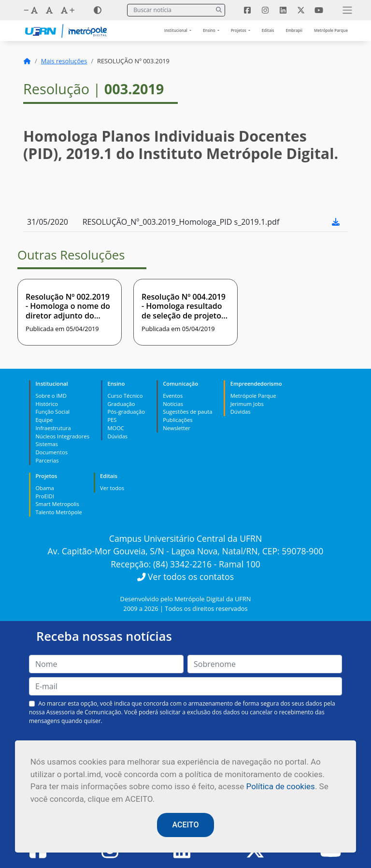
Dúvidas (117, 436)
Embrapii (294, 30)
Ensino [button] (210, 30)
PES (112, 420)
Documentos (51, 452)
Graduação (121, 404)
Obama (44, 488)
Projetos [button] (239, 30)
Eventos (173, 396)
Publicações (178, 420)
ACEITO (186, 825)
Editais (268, 30)
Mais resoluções (64, 61)
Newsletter (177, 428)
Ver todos (112, 488)
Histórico (47, 404)
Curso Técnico (125, 396)
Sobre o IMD (51, 396)
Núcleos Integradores (62, 436)
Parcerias (47, 460)
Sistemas (46, 444)
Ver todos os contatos (185, 577)
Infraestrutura (53, 428)
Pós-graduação (126, 412)
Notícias (173, 404)
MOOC (116, 428)
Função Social (52, 412)
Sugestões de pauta (187, 412)
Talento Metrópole (58, 512)
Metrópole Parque (331, 30)
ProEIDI (45, 496)
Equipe (44, 420)
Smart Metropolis (57, 504)
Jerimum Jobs (247, 404)
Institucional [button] (176, 30)
